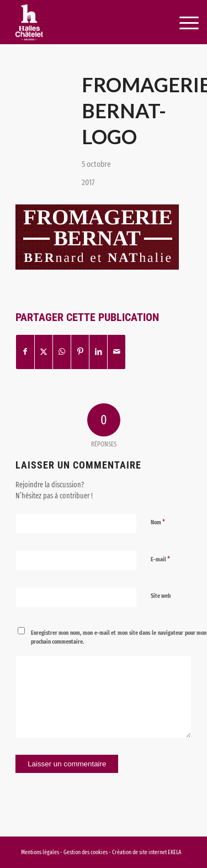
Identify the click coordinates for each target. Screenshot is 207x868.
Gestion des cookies (86, 852)
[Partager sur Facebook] (25, 352)
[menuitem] (176, 23)
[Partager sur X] (44, 352)
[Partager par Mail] (116, 352)
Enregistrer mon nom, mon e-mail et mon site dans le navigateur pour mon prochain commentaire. (119, 638)
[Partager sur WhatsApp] (62, 352)
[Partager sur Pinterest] (80, 352)
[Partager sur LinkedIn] (98, 352)
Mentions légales (40, 852)
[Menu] (177, 23)
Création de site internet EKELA (147, 852)
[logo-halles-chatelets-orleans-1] (86, 22)
